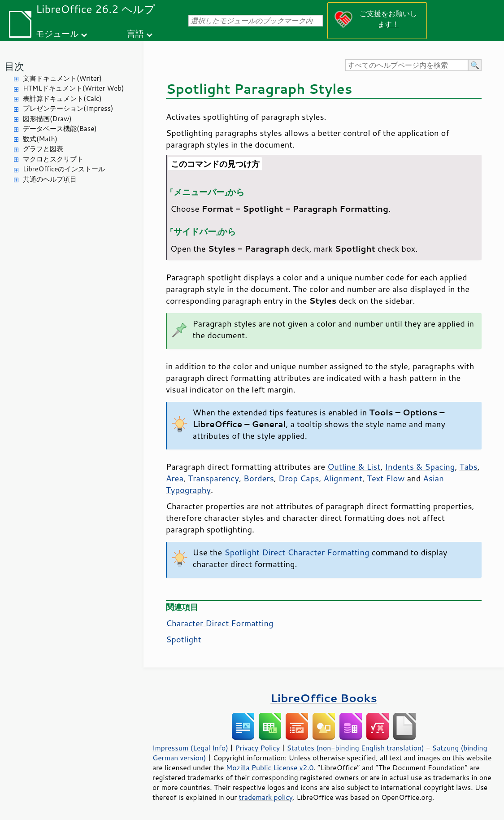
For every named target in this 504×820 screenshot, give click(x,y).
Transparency (213, 478)
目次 (14, 66)
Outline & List (354, 467)
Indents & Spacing (420, 467)
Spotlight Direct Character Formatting (297, 552)
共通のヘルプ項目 (50, 179)
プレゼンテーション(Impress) (68, 108)
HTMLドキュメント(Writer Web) (73, 88)
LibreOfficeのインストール (64, 169)
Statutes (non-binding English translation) (355, 748)
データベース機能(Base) (60, 129)
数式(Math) (40, 139)
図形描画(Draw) (47, 119)
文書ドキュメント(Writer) (62, 78)
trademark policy (266, 797)
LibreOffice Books (324, 698)
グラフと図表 (43, 149)
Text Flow (386, 478)
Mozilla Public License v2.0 (270, 768)
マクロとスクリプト (53, 159)
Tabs (469, 467)
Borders (259, 478)
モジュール (57, 33)
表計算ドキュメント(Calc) (62, 98)
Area (175, 478)
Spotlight (184, 639)
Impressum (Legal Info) (190, 748)
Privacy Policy (257, 748)
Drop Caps (299, 478)
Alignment (343, 478)
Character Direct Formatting (220, 623)
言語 (135, 33)
